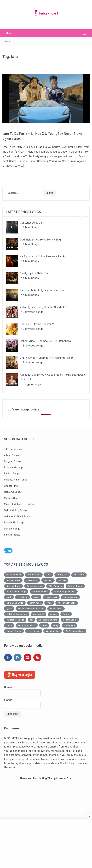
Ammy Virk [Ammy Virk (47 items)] (62, 575)
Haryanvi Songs (13, 492)
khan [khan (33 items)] (49, 603)
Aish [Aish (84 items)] (49, 575)
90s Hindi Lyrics (13, 449)
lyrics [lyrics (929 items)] (9, 609)
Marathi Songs (12, 498)
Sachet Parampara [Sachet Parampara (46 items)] (48, 620)
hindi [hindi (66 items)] (9, 597)
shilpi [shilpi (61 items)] (9, 625)
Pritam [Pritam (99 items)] (66, 614)
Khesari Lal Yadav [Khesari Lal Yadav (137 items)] (67, 603)
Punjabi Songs (12, 529)
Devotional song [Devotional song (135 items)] (35, 586)
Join (8, 550)
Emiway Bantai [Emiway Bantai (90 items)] (75, 586)
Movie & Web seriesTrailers (19, 504)
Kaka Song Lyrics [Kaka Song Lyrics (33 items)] (15, 603)
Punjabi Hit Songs (14, 522)
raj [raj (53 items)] (31, 620)
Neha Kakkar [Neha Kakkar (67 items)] (56, 609)
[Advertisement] (46, 810)
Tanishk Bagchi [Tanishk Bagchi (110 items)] (14, 631)
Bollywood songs (14, 467)
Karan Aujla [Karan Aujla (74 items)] (35, 603)
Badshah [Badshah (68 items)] (48, 580)
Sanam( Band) (12, 535)
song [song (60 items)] (56, 625)
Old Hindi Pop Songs (16, 510)
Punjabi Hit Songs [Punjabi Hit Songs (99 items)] (15, 620)
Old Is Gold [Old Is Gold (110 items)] (39, 614)
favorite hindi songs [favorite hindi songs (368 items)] (16, 592)
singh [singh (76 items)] (44, 625)
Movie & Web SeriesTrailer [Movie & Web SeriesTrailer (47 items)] (31, 609)
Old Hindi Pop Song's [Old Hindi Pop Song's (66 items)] (17, 614)
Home (8, 42)
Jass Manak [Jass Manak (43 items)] (51, 597)
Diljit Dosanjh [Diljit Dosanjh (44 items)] (55, 586)
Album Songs (11, 455)
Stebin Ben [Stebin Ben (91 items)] (69, 625)
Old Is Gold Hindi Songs (17, 516)
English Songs (12, 473)
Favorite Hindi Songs (16, 480)
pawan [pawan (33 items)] (53, 614)
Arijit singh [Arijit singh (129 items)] (79, 575)
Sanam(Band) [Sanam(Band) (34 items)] (70, 620)
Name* (22, 691)
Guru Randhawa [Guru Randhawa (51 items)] (40, 592)
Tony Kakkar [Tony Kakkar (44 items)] (34, 631)
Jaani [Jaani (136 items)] (36, 597)
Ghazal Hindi (11, 486)
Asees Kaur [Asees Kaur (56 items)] (32, 580)
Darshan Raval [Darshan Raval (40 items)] (14, 586)
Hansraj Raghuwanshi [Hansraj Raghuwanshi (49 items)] (64, 592)
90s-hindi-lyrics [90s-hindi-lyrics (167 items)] (14, 575)
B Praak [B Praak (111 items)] (62, 580)
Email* (22, 703)
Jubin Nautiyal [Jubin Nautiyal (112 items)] (70, 597)
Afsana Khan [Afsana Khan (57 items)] (34, 575)
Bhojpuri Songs (13, 461)
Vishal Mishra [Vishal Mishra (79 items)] (53, 631)
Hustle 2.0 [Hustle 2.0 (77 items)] (23, 597)
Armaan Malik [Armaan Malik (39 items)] (13, 580)
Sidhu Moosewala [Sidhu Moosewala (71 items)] (27, 625)
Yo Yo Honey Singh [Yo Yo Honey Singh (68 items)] (75, 631)
